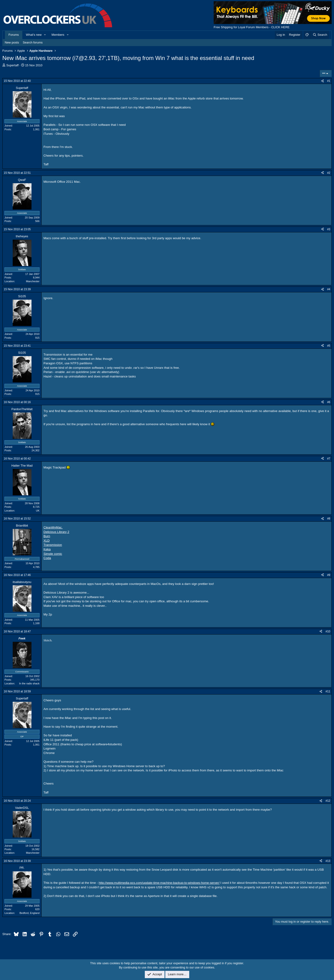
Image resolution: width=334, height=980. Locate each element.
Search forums (33, 42)
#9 (329, 575)
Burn (47, 536)
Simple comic (53, 554)
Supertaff (13, 65)
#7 (329, 459)
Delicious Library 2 (56, 532)
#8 (329, 519)
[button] (45, 35)
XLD (47, 541)
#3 (329, 229)
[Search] (320, 35)
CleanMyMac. (53, 527)
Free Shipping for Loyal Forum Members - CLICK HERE (252, 27)
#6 (329, 402)
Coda (47, 558)
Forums (14, 35)
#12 (328, 801)
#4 (329, 289)
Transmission (53, 545)
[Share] (322, 81)
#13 (328, 861)
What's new (34, 35)
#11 (328, 691)
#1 (329, 81)
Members (58, 35)
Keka (47, 549)
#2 (329, 173)
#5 (329, 346)
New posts (12, 42)
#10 (328, 631)
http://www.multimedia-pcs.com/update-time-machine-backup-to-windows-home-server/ (159, 883)
